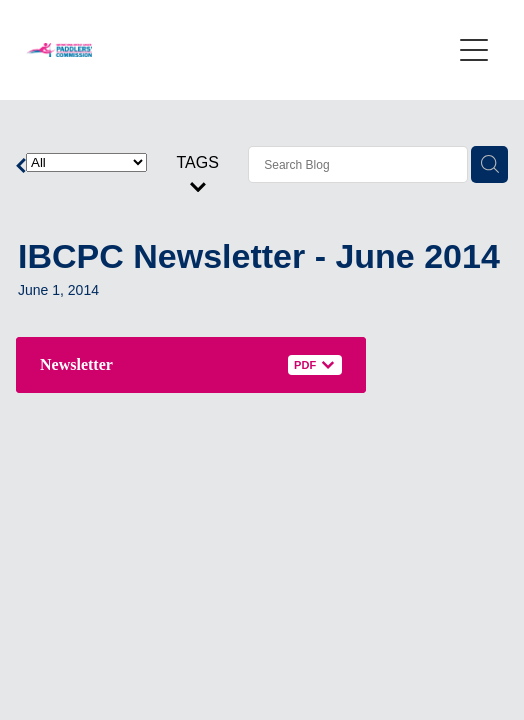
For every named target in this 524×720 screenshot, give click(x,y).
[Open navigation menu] (474, 50)
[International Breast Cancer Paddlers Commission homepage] (238, 50)
